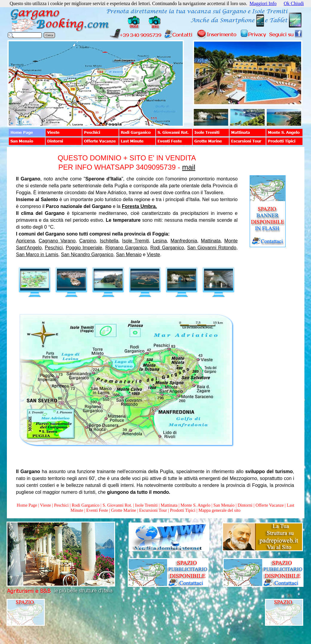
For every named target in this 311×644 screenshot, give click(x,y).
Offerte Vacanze (269, 505)
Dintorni (245, 505)
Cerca (49, 35)
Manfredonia (184, 241)
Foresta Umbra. (139, 206)
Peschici (54, 248)
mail (189, 167)
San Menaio (129, 255)
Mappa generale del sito (219, 510)
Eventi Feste (98, 510)
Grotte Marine (124, 510)
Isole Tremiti (135, 241)
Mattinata (211, 241)
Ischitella (109, 241)
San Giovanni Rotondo (212, 248)
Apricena (26, 241)
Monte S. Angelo (196, 505)
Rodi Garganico (167, 248)
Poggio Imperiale (84, 248)
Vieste (153, 255)
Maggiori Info (263, 3)
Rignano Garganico (126, 248)
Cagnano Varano (57, 241)
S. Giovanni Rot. (117, 505)
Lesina (160, 241)
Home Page (27, 505)
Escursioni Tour (153, 510)
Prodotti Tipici (183, 510)
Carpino (88, 241)
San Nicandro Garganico (87, 255)
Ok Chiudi (294, 3)
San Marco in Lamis (37, 255)
